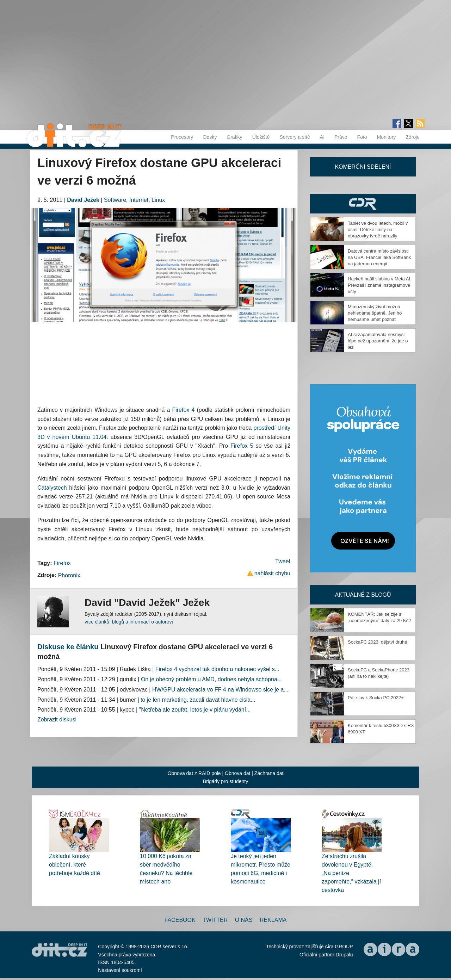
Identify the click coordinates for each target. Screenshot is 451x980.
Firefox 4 (183, 410)
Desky (210, 137)
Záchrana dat (269, 773)
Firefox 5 (242, 446)
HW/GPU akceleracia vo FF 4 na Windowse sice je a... (220, 690)
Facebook (180, 920)
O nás (244, 920)
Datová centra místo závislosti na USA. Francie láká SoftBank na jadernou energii (379, 257)
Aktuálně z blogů (363, 595)
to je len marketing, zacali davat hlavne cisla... (198, 700)
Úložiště (261, 137)
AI (322, 137)
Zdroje (413, 137)
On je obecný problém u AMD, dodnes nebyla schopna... (211, 679)
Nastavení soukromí (120, 970)
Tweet (283, 561)
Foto (362, 137)
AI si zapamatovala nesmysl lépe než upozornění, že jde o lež (378, 341)
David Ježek (83, 200)
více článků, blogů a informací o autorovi (129, 622)
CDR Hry (363, 204)
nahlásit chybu (272, 573)
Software (115, 200)
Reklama (273, 920)
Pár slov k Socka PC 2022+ (376, 698)
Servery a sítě (295, 137)
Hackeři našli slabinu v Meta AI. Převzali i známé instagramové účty (380, 285)
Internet (139, 200)
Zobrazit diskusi (57, 720)
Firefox (62, 563)
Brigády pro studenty (225, 781)
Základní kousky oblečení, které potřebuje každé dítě (75, 865)
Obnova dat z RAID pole (194, 773)
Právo (341, 137)
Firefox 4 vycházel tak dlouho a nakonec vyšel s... (217, 669)
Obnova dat (237, 773)
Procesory (182, 137)
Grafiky (234, 137)
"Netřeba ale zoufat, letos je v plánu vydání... (195, 710)
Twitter (215, 920)
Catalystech (52, 488)
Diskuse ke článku (68, 647)
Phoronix (69, 575)
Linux (158, 200)
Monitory (387, 137)
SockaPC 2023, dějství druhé (377, 642)
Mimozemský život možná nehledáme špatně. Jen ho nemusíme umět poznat (375, 313)
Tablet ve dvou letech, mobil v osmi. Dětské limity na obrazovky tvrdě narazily (378, 230)
